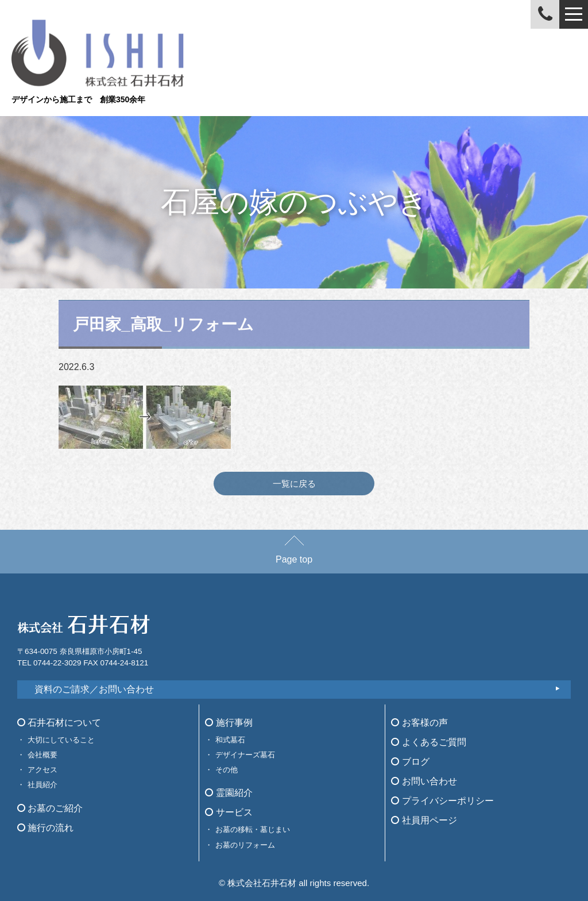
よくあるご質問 (428, 742)
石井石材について (59, 723)
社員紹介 (42, 785)
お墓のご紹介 (50, 808)
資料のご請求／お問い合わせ (94, 689)
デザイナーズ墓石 (245, 755)
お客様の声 (419, 723)
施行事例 (229, 723)
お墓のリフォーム (245, 845)
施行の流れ (45, 828)
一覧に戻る (294, 484)
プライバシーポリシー (442, 801)
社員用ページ (424, 820)
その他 (227, 770)
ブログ (410, 762)
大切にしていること (61, 740)
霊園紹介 (229, 793)
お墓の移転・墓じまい (253, 829)
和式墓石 (230, 740)
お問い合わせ (424, 781)
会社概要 (42, 755)
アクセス (42, 770)
